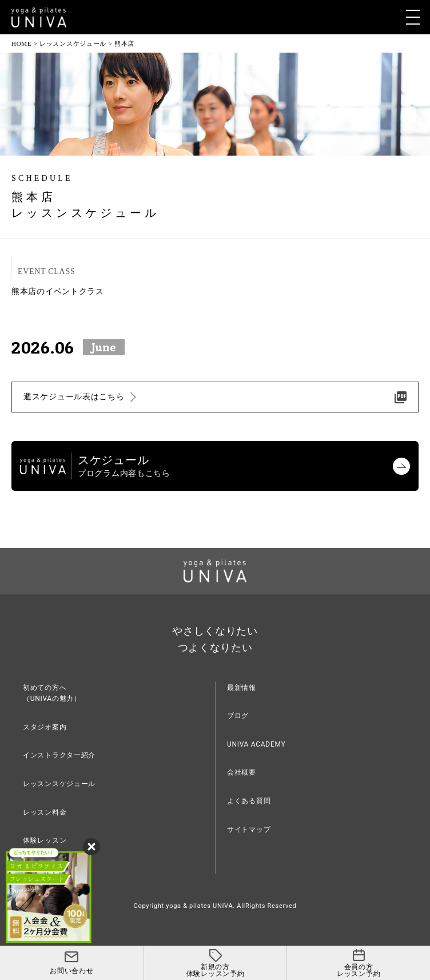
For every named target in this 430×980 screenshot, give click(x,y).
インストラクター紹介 (59, 755)
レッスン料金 (45, 812)
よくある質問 (249, 801)
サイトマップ (249, 830)
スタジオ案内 (45, 727)
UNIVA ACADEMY (256, 744)
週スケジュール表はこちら (74, 396)
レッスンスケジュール (59, 784)
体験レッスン (45, 840)
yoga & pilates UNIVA (199, 906)
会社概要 (242, 772)
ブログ (238, 716)
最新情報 (242, 688)
